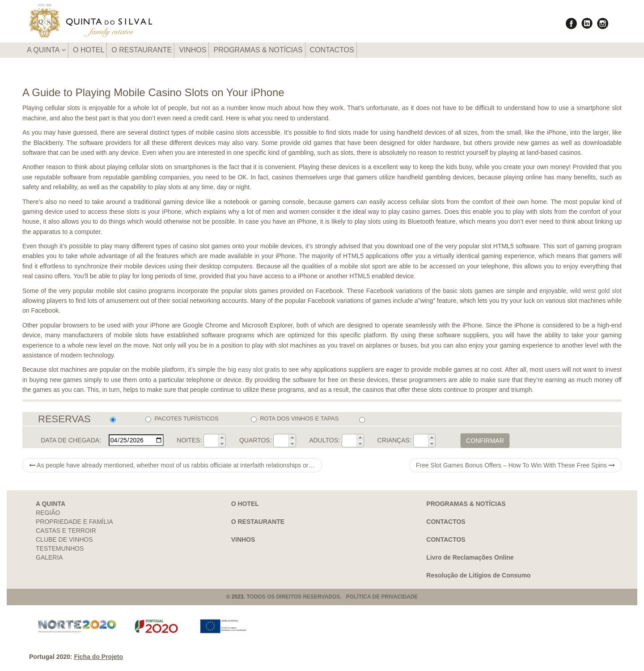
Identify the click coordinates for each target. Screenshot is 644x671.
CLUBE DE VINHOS (64, 539)
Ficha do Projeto (98, 657)
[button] (222, 437)
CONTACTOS (332, 50)
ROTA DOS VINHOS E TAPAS (295, 419)
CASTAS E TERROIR (66, 531)
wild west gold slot (596, 291)
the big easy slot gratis (249, 369)
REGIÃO (48, 513)
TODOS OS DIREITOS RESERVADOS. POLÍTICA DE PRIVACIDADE (332, 597)
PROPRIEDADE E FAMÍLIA (74, 522)
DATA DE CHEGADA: (71, 440)
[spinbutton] (211, 441)
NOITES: (189, 440)
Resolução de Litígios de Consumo (478, 575)
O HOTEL (89, 50)
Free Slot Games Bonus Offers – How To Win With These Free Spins (515, 465)
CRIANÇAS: (394, 440)
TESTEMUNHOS (60, 548)
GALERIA (49, 557)
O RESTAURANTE (142, 50)
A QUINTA (46, 50)
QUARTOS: (256, 440)
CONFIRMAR (485, 441)
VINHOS (193, 50)
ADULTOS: (324, 440)
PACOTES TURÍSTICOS (182, 419)
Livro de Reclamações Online (470, 557)
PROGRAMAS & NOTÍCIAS (258, 50)
